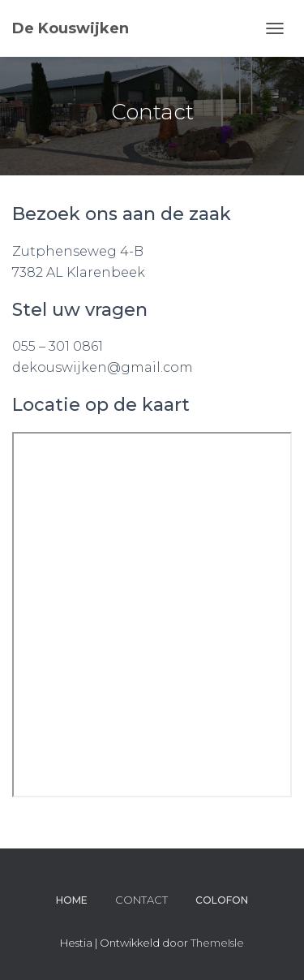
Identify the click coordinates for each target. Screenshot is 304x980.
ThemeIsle (217, 943)
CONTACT (141, 900)
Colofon (222, 900)
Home (72, 900)
